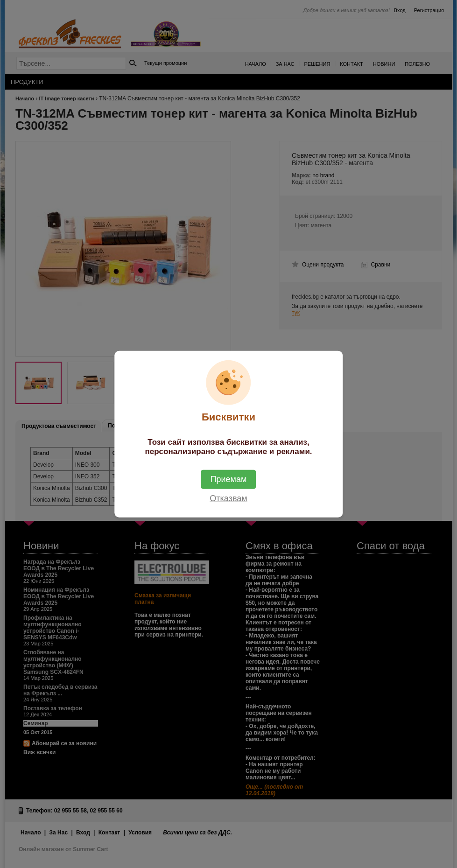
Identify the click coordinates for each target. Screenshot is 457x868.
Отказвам (228, 498)
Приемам (229, 479)
